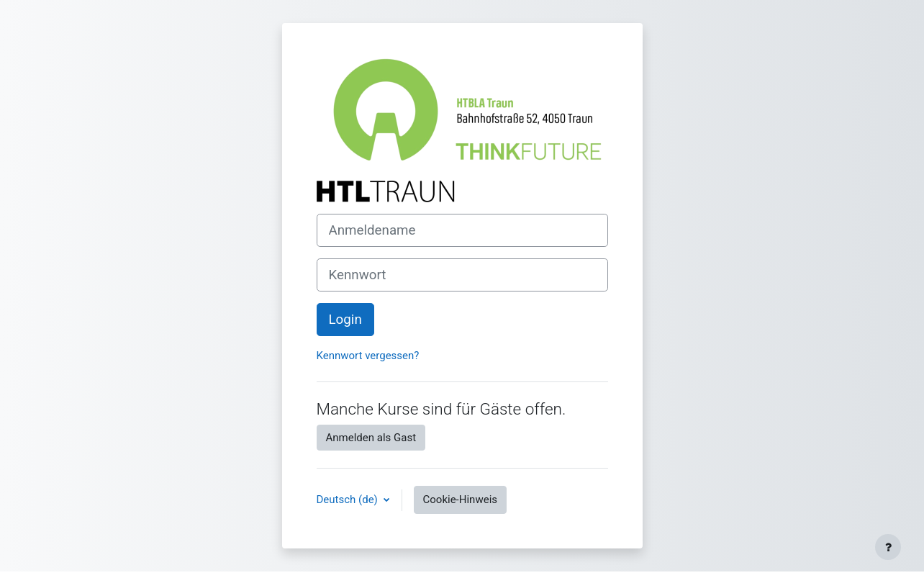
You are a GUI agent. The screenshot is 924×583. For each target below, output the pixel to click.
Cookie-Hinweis (460, 500)
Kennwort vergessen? (368, 356)
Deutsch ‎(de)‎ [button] (349, 500)
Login (345, 320)
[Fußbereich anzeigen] (888, 547)
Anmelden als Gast (371, 438)
